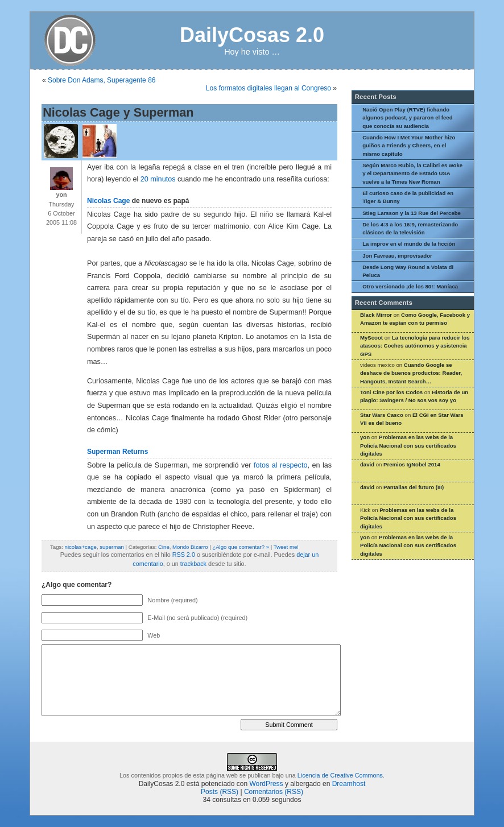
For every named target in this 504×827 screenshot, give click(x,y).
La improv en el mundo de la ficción (409, 244)
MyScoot (371, 338)
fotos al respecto (280, 465)
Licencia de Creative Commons (340, 775)
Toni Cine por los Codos (391, 392)
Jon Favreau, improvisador (397, 256)
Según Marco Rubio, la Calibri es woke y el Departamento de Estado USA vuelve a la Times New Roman (412, 173)
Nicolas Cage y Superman (118, 112)
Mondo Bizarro (190, 547)
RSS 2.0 (184, 555)
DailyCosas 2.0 (252, 35)
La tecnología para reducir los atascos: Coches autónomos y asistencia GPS (415, 346)
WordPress (266, 784)
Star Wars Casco (382, 415)
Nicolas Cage (108, 201)
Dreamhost (349, 784)
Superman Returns (117, 452)
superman (112, 547)
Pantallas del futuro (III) (414, 487)
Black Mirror (376, 315)
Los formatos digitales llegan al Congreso (268, 88)
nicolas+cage (81, 547)
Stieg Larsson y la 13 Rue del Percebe (412, 213)
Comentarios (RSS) (274, 792)
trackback (193, 564)
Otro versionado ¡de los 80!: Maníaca (410, 286)
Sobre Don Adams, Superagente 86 (102, 80)
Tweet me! (286, 547)
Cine (164, 547)
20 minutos (158, 179)
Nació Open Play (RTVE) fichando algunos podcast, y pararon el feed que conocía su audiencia (407, 118)
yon (365, 437)
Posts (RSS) (220, 792)
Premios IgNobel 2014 (412, 464)
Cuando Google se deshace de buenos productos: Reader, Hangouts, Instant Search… (411, 373)
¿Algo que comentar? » (241, 547)
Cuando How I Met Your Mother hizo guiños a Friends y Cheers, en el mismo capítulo (409, 146)
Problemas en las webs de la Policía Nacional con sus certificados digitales (408, 445)
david (367, 464)
